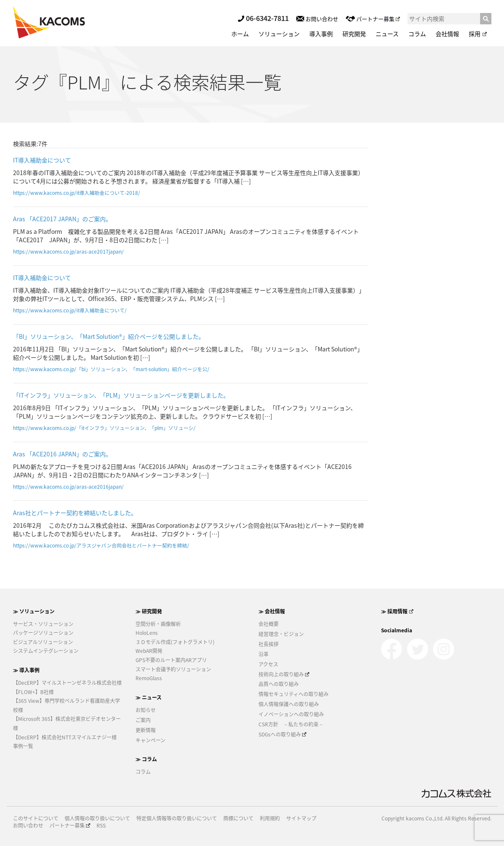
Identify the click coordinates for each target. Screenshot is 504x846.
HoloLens (147, 633)
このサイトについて (36, 818)
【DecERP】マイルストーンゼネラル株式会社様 (67, 683)
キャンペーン (150, 740)
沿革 (264, 654)
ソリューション (279, 34)
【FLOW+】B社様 (33, 692)
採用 (478, 34)
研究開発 (354, 34)
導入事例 (321, 34)
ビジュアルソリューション (43, 642)
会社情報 (447, 34)
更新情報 (146, 730)
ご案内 (143, 720)
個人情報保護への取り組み (289, 704)
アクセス (268, 664)
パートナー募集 (373, 19)
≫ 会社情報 (272, 611)
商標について (238, 818)
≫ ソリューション (34, 611)
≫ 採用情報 (397, 611)
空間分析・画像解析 (158, 624)
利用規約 (270, 818)
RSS (101, 826)
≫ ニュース (149, 697)
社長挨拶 (269, 644)
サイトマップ (301, 818)
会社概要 (269, 624)
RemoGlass (149, 678)
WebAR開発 (149, 651)
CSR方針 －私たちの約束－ (291, 724)
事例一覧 (23, 746)
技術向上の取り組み (284, 674)
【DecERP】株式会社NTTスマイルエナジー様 (65, 737)
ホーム (240, 34)
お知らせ (146, 710)
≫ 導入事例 (26, 670)
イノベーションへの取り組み (291, 714)
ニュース (387, 34)
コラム (417, 34)
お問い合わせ (317, 19)
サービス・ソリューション (43, 624)
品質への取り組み (279, 684)
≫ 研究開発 (149, 611)
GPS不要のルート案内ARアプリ (171, 660)
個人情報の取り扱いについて (97, 818)
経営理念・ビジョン (281, 634)
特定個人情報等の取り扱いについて (177, 818)
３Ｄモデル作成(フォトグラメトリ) (175, 642)
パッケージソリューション (43, 633)
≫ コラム (146, 759)
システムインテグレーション (46, 651)
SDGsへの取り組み (283, 734)
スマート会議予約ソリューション (173, 669)
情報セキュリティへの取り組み (294, 694)
